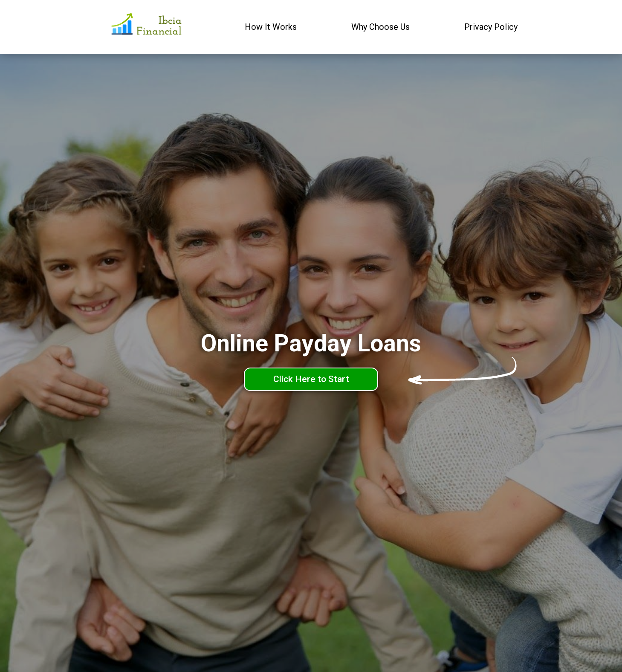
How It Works (271, 27)
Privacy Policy (491, 27)
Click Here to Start (311, 379)
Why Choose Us (380, 27)
